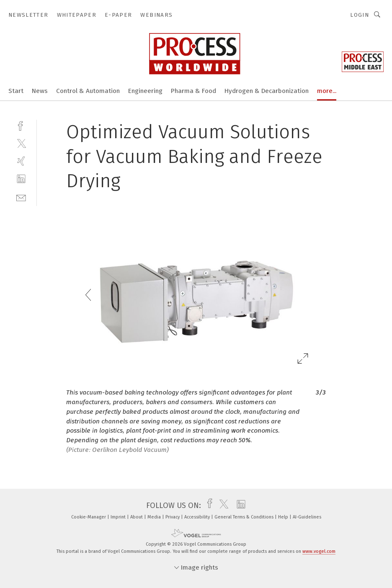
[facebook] (21, 125)
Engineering (145, 91)
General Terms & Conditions (245, 517)
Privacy (173, 517)
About (137, 517)
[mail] (21, 197)
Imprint (119, 517)
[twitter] (21, 143)
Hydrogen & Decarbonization (267, 91)
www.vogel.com (319, 551)
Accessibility (198, 517)
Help (284, 517)
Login (360, 15)
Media (155, 517)
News (40, 91)
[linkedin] (21, 179)
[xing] (21, 161)
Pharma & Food (193, 91)
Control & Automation (88, 91)
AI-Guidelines (307, 517)
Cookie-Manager (89, 517)
